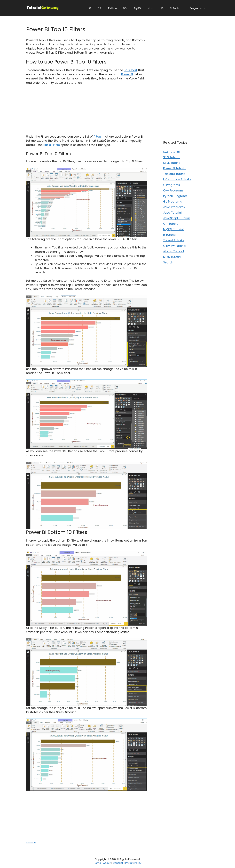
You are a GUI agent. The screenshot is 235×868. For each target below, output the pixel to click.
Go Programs (172, 202)
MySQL (138, 8)
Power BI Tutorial (175, 168)
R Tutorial (170, 235)
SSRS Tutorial (172, 163)
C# (100, 8)
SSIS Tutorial (172, 157)
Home (97, 863)
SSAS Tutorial (172, 257)
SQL (125, 8)
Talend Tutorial (174, 240)
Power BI (127, 74)
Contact (118, 863)
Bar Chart (131, 70)
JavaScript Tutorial (176, 218)
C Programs (172, 185)
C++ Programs (173, 191)
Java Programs (174, 207)
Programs (199, 8)
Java (151, 8)
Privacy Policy (133, 863)
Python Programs (175, 196)
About (107, 863)
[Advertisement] (86, 112)
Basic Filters (52, 145)
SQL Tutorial (171, 152)
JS (162, 8)
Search (168, 262)
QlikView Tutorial (175, 246)
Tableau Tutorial (175, 174)
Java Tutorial (172, 213)
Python (112, 8)
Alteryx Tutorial (174, 251)
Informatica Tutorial (177, 179)
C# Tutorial (171, 224)
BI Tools (178, 8)
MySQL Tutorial (173, 229)
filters (98, 137)
